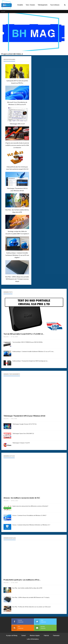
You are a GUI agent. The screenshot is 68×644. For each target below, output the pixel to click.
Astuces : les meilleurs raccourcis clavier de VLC (22, 498)
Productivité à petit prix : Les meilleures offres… (22, 580)
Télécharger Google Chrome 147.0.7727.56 (24, 424)
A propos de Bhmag (12, 635)
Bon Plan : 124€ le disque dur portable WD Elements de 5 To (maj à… (31, 597)
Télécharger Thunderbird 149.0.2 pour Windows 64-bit (24, 416)
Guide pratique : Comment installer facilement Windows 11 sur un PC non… (33, 351)
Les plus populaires (9, 59)
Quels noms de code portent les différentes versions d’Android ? (30, 506)
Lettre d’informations (33, 639)
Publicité (46, 635)
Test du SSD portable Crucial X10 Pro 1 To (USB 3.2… (24, 334)
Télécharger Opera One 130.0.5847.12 (23, 433)
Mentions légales (35, 635)
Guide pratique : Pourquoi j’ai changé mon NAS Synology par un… (30, 361)
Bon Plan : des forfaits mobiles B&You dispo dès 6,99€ (27, 588)
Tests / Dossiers (34, 5)
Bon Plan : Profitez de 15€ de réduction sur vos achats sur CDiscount (32, 607)
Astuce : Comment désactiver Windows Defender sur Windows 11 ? (31, 525)
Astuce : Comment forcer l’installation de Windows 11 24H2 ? (29, 515)
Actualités (23, 5)
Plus (55, 5)
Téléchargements (46, 5)
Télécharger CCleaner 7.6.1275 (21, 443)
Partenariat (56, 635)
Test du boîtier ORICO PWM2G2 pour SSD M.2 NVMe (27, 342)
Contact (24, 635)
